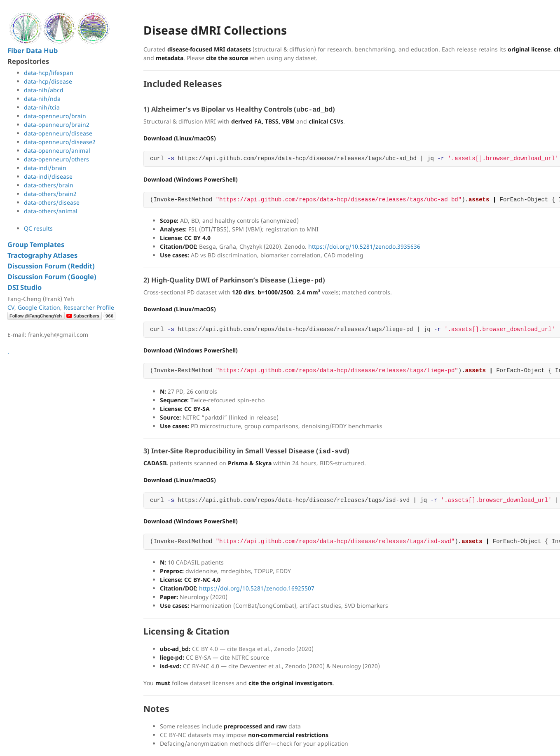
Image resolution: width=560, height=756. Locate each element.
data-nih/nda (42, 99)
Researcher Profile (89, 307)
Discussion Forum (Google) (52, 277)
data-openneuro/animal (57, 150)
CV (11, 307)
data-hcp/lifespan (49, 73)
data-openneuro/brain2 (57, 125)
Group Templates (36, 245)
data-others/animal (51, 211)
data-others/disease (52, 202)
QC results (38, 228)
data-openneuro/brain (55, 116)
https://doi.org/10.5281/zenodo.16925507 (257, 588)
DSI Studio (25, 287)
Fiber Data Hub (33, 51)
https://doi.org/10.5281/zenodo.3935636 (364, 246)
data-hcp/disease (48, 81)
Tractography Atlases (42, 255)
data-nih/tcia (42, 107)
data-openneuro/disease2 (60, 142)
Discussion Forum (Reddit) (51, 266)
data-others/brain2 (50, 194)
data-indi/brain (45, 168)
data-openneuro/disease (58, 133)
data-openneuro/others (56, 159)
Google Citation (39, 307)
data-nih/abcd (44, 90)
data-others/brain (49, 185)
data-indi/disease (48, 176)
